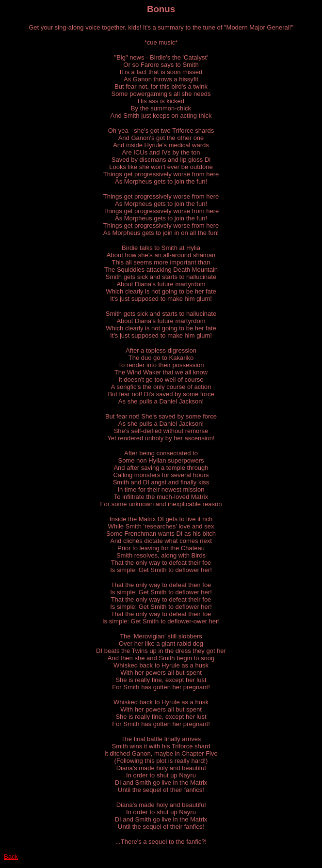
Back (11, 857)
